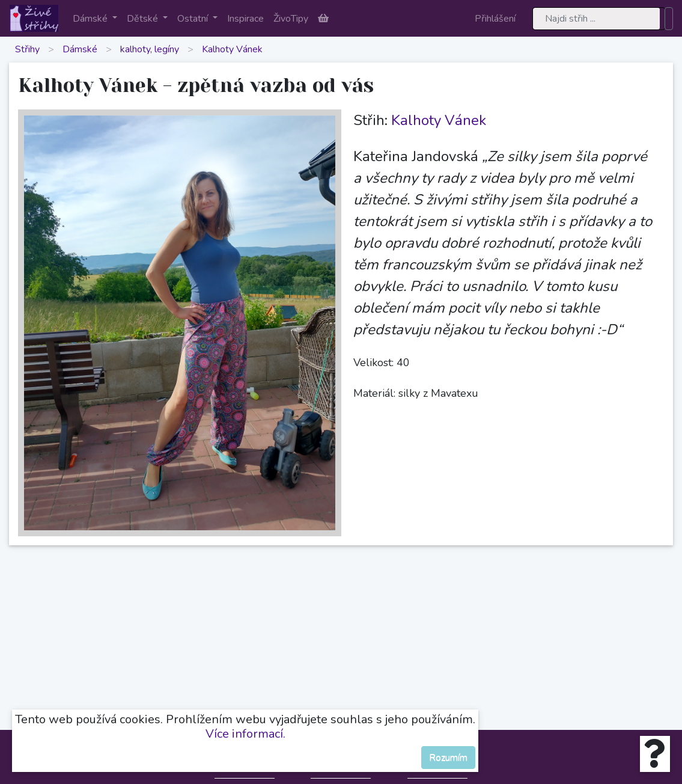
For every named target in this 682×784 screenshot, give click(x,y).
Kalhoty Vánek (232, 49)
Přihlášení (495, 19)
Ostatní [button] (194, 19)
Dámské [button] (91, 19)
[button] (323, 19)
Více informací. (245, 734)
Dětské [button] (144, 19)
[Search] (599, 19)
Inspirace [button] (245, 19)
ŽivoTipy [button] (291, 19)
